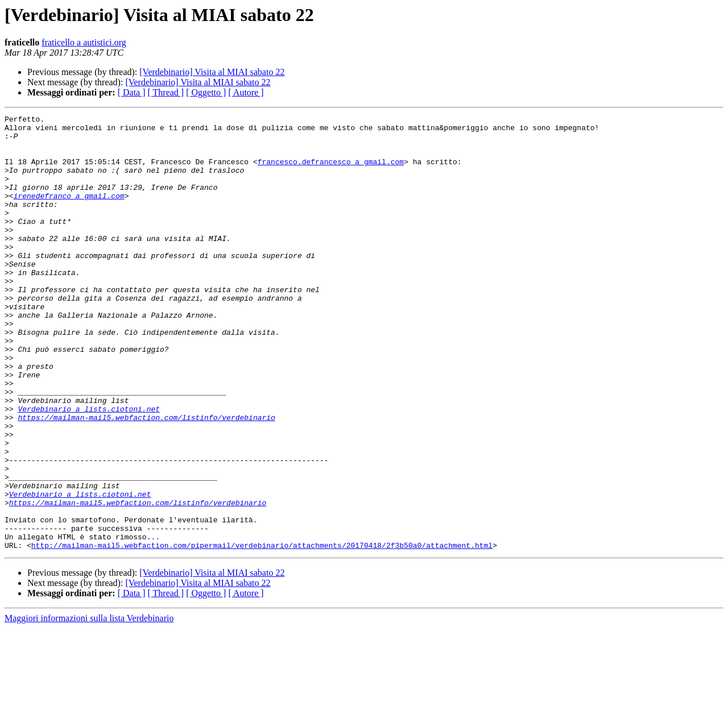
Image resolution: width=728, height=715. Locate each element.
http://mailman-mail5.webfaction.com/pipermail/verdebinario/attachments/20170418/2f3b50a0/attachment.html (262, 632)
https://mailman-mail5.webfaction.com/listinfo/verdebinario (146, 479)
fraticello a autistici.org (84, 42)
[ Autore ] (246, 92)
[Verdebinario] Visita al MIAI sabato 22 (212, 72)
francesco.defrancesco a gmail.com (331, 172)
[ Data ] (132, 92)
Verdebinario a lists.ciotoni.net (89, 468)
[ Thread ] (166, 92)
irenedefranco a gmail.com (69, 213)
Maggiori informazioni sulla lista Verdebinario (89, 705)
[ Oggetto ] (206, 92)
